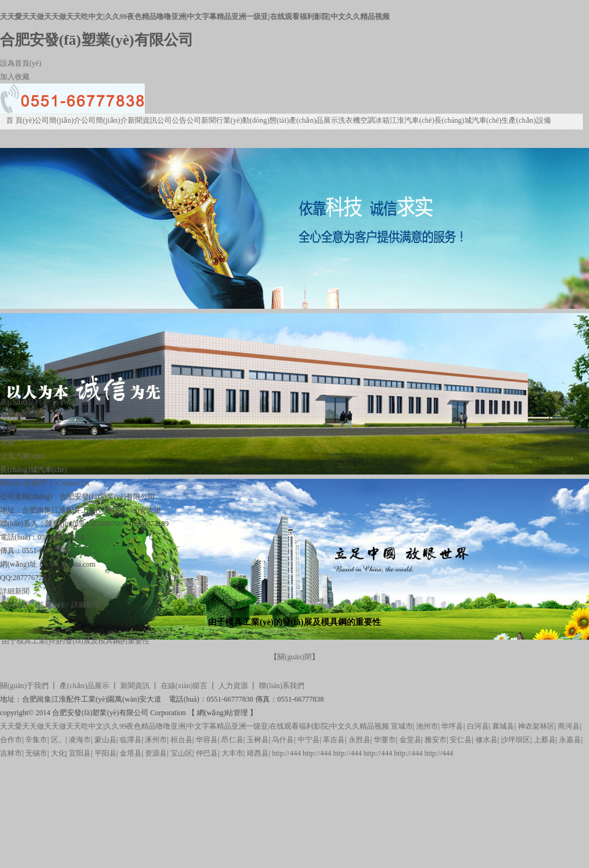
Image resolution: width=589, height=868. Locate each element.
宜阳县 (80, 753)
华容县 (207, 740)
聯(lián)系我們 (282, 686)
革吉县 (334, 740)
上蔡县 (545, 740)
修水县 (487, 740)
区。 (58, 740)
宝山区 (182, 753)
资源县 (156, 753)
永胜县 (360, 740)
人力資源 (233, 686)
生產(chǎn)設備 (526, 120)
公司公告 (172, 120)
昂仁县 (233, 740)
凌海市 (80, 740)
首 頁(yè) (20, 120)
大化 (58, 753)
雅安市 (436, 740)
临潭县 (131, 740)
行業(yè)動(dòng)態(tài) (252, 120)
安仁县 (461, 740)
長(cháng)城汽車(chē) (468, 120)
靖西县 (258, 753)
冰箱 (382, 120)
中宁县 (309, 740)
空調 (368, 120)
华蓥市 (385, 740)
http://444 (286, 753)
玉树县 (258, 740)
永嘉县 (570, 740)
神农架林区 (536, 726)
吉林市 (11, 753)
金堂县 (410, 740)
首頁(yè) (50, 605)
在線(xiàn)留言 (184, 686)
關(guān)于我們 (24, 686)
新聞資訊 (142, 120)
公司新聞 (201, 120)
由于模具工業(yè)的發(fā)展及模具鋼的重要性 (76, 641)
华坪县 (452, 726)
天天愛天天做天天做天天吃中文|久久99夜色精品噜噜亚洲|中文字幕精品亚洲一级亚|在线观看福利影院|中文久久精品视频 (195, 17)
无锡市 (36, 753)
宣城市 (402, 726)
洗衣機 (349, 120)
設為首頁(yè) (21, 63)
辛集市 (36, 740)
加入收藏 (15, 77)
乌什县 (283, 740)
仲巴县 (207, 753)
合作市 (11, 740)
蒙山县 (106, 740)
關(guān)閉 (294, 657)
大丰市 (233, 753)
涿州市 (156, 740)
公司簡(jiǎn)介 (58, 120)
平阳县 (106, 753)
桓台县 (182, 740)
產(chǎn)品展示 (314, 120)
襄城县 (503, 726)
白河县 (478, 726)
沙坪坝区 (515, 740)
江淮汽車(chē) (412, 120)
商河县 (569, 726)
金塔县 (131, 753)
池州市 (427, 726)
